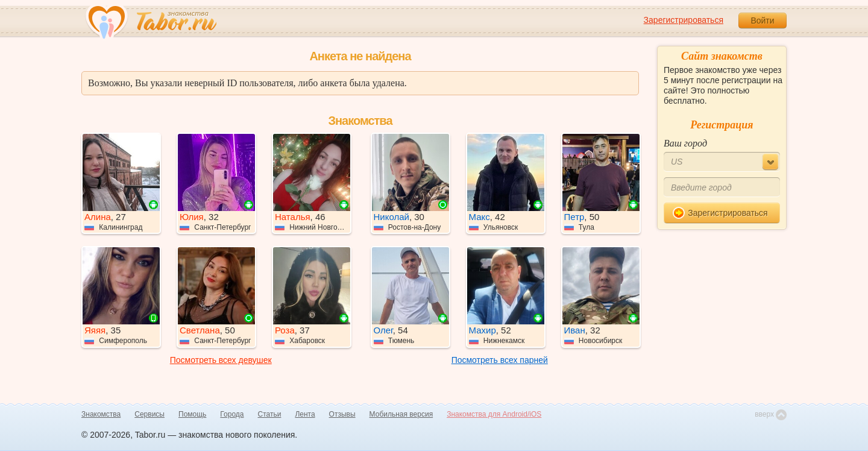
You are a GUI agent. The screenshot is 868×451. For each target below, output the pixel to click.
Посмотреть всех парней (500, 360)
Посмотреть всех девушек (221, 360)
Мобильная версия (401, 414)
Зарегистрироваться (684, 20)
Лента (305, 414)
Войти (762, 20)
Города (232, 414)
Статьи (270, 414)
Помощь (192, 414)
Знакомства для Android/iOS (494, 414)
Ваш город (685, 143)
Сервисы (149, 414)
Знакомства (101, 414)
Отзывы (342, 414)
